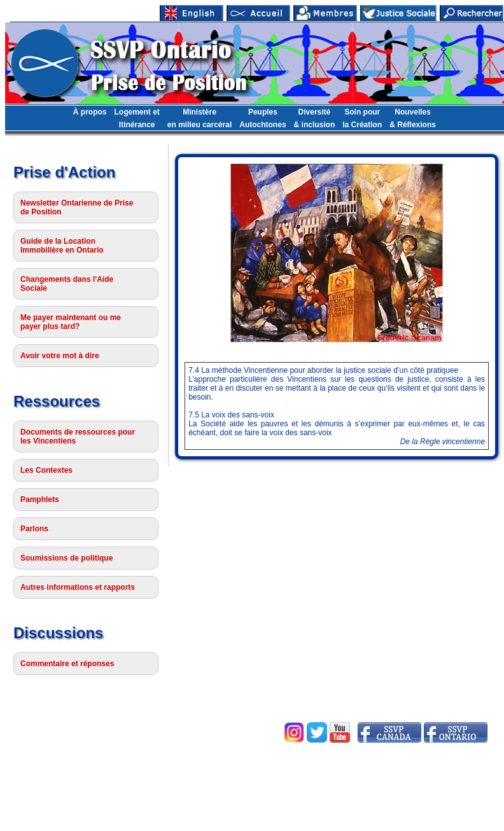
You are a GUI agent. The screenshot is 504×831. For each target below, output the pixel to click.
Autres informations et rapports (78, 587)
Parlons (34, 529)
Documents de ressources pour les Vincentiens (78, 436)
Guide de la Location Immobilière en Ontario (62, 246)
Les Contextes (46, 470)
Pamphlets (40, 499)
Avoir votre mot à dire (60, 356)
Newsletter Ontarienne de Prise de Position (77, 207)
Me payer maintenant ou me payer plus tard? (71, 322)
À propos (90, 112)
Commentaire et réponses (67, 664)
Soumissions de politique (66, 558)
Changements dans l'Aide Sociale (67, 284)
